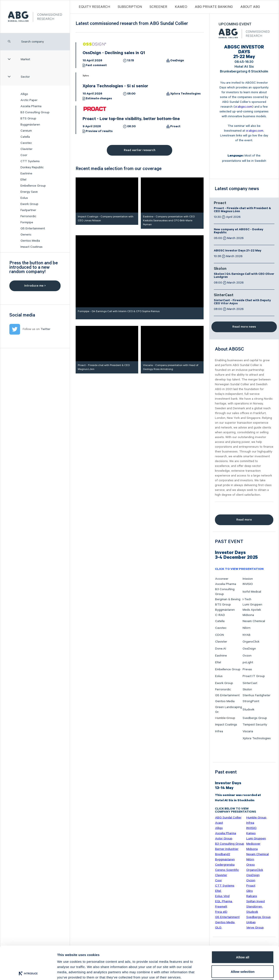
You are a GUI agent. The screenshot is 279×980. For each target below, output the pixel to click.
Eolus (24, 198)
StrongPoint (251, 701)
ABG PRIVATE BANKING (214, 7)
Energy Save (29, 192)
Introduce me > (35, 286)
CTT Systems (30, 161)
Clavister (26, 149)
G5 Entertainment (33, 229)
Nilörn (247, 628)
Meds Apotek (252, 610)
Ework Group (29, 204)
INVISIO (248, 584)
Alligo (24, 94)
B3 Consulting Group (35, 112)
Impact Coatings (31, 247)
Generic (26, 235)
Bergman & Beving (228, 599)
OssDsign (177, 61)
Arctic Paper (29, 100)
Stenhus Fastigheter (257, 695)
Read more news (244, 327)
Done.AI (221, 649)
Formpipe (27, 222)
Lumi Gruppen (252, 605)
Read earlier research (140, 150)
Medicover (253, 844)
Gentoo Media (30, 241)
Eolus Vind (222, 896)
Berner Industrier (227, 849)
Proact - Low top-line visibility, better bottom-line (131, 119)
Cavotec (26, 143)
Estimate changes (99, 99)
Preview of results (99, 132)
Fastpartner (28, 210)
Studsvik (248, 710)
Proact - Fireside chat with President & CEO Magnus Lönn (242, 210)
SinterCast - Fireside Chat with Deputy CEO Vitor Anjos (242, 302)
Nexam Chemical (254, 621)
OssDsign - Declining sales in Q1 (114, 53)
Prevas (247, 669)
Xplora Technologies (185, 94)
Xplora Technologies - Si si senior (115, 87)
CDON (219, 635)
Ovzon (247, 656)
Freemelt (221, 907)
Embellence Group (33, 186)
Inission (248, 579)
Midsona (248, 615)
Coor (24, 155)
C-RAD (220, 615)
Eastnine (26, 174)
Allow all (243, 923)
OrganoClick (251, 642)
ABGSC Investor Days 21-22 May (238, 251)
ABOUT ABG (250, 7)
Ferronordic (28, 216)
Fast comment (96, 66)
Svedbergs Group (255, 718)
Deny (243, 951)
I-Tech (247, 599)
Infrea (219, 731)
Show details (229, 971)
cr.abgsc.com (243, 107)
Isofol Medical (252, 592)
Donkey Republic (32, 167)
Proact (175, 127)
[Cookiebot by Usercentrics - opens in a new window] (28, 971)
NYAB (247, 635)
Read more (244, 520)
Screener (158, 7)
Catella (25, 137)
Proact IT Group (254, 676)
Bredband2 (223, 854)
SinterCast (224, 296)
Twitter (45, 329)
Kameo (181, 7)
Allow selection (242, 937)
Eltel (23, 180)
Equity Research (94, 7)
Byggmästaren (30, 125)
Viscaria (248, 731)
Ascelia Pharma (31, 106)
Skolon (220, 269)
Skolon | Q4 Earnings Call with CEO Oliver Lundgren (244, 276)
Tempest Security (255, 725)
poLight (248, 662)
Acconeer (222, 579)
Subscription (130, 7)
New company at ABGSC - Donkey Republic (239, 231)
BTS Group (28, 119)
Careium (26, 131)
